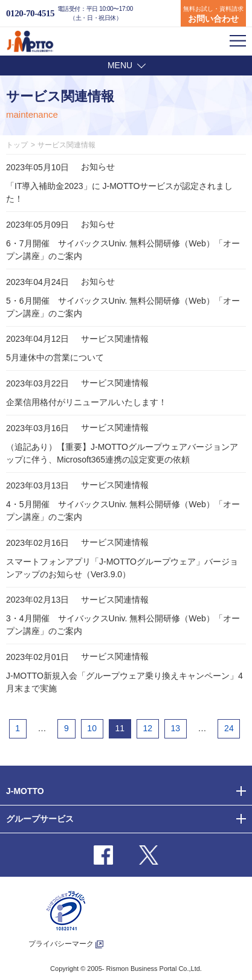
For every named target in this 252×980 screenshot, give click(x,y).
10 (92, 728)
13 (176, 728)
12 (147, 728)
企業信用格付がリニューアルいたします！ (86, 402)
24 (229, 728)
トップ (17, 145)
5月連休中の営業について (55, 357)
